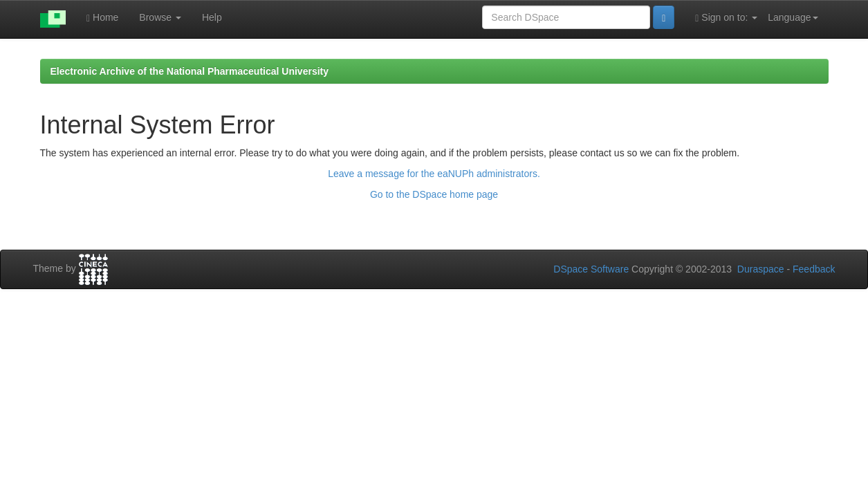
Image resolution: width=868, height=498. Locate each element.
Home (102, 18)
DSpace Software (591, 269)
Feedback (814, 269)
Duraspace (761, 269)
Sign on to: (726, 18)
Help (212, 17)
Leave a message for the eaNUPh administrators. (434, 174)
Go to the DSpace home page (434, 194)
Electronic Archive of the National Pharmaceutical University (190, 71)
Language (793, 17)
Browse (160, 17)
